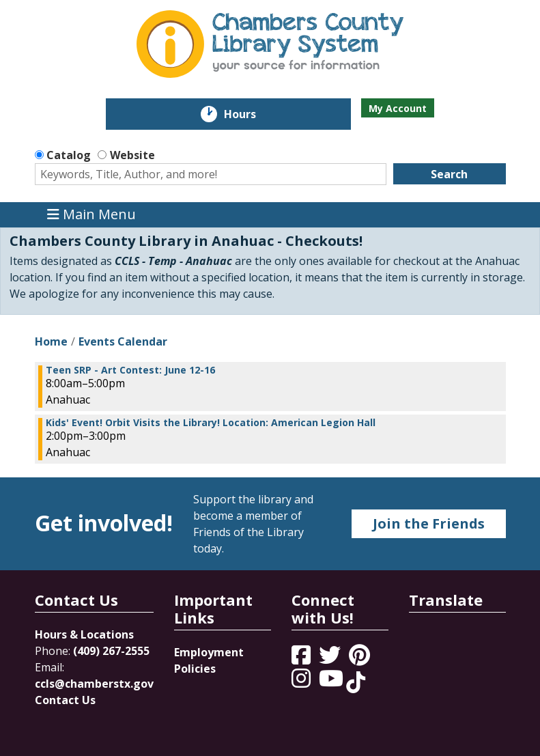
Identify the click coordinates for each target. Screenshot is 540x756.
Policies (195, 669)
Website (132, 155)
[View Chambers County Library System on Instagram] (302, 682)
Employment (209, 652)
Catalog (69, 155)
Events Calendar (123, 341)
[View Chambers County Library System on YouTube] (332, 682)
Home (51, 341)
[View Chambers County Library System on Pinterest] (361, 659)
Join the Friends (429, 523)
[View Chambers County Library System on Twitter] (331, 659)
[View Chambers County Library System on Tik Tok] (356, 682)
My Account (398, 108)
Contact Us (65, 700)
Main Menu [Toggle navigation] (91, 215)
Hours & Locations (84, 634)
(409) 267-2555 (111, 651)
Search (449, 174)
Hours (250, 114)
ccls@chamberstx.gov (94, 684)
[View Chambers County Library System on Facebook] (302, 659)
